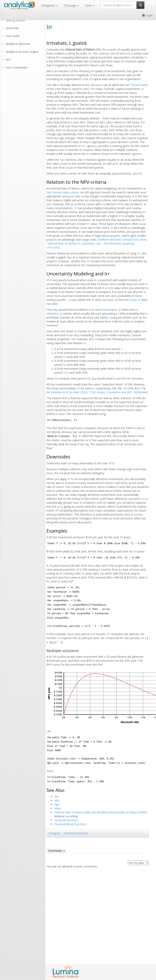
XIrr (140, 173)
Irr (83, 146)
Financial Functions (76, 833)
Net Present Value (136, 85)
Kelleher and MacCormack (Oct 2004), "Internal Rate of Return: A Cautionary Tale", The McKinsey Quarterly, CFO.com (97, 243)
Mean (50, 314)
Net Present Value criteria (63, 192)
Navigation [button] (49, 5)
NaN (110, 288)
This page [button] (71, 5)
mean (133, 300)
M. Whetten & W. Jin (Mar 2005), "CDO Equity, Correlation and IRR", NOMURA (97, 392)
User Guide (13, 36)
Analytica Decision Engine (22, 52)
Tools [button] (90, 5)
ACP (8, 60)
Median (108, 310)
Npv (62, 160)
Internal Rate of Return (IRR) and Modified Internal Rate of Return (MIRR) (101, 812)
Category (54, 833)
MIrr (57, 800)
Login (148, 15)
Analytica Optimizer (18, 44)
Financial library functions (70, 824)
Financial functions (66, 820)
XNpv (58, 808)
